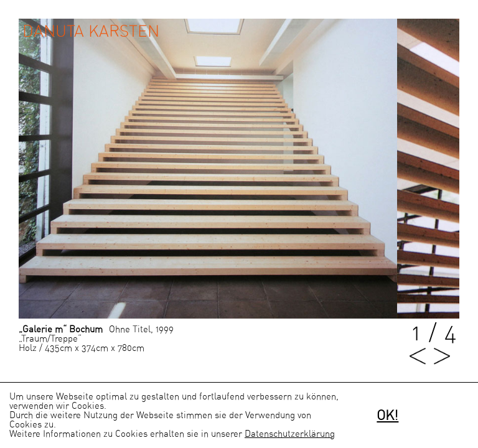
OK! (387, 416)
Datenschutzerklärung (290, 434)
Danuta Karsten (91, 32)
